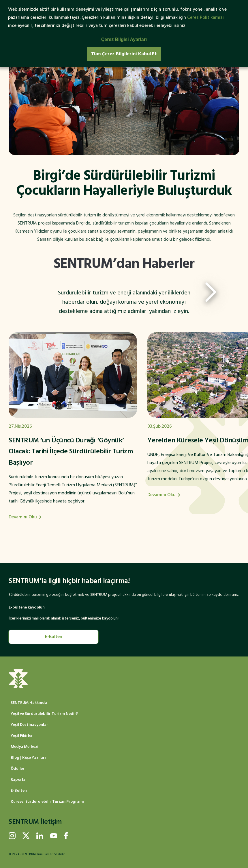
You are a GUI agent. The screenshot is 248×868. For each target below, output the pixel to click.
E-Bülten (54, 637)
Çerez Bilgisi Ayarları (124, 39)
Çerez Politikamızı (205, 18)
